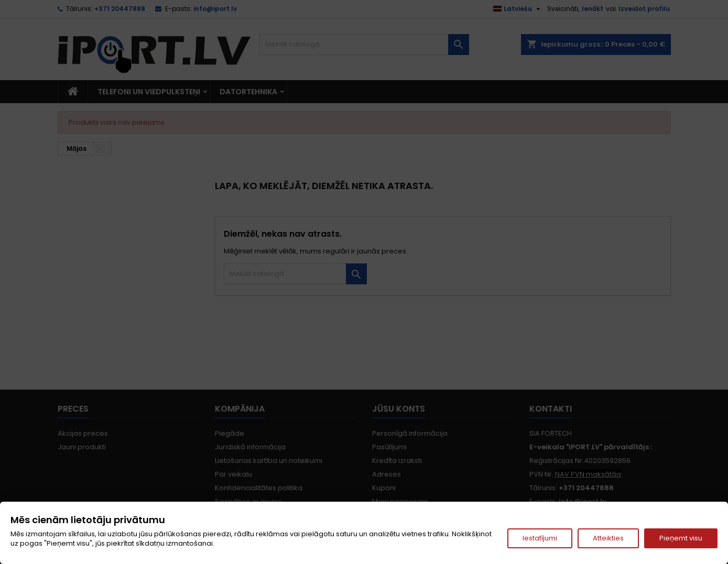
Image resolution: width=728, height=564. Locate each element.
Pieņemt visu (681, 538)
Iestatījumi (540, 538)
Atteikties (608, 538)
